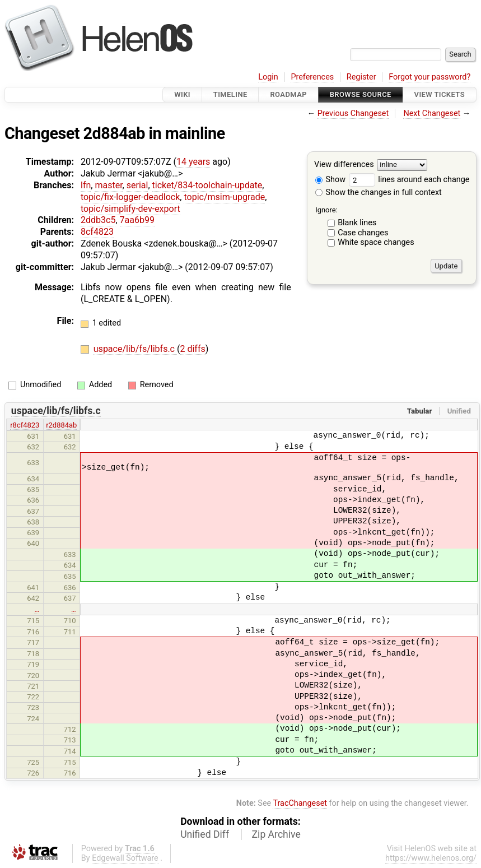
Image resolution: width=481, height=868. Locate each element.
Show (330, 180)
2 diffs (192, 349)
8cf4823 (97, 232)
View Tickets (440, 94)
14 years (193, 162)
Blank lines (357, 223)
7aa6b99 (137, 220)
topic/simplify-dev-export (130, 209)
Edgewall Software (125, 858)
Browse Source (361, 94)
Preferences (312, 77)
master (108, 185)
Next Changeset (432, 113)
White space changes (376, 242)
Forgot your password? (429, 77)
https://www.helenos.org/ (431, 858)
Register (361, 77)
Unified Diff (205, 834)
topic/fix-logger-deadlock (130, 197)
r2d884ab (61, 425)
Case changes (363, 233)
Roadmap (288, 94)
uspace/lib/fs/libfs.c (135, 349)
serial (137, 185)
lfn (86, 185)
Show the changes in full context (379, 192)
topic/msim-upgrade (224, 197)
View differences (344, 165)
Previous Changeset (353, 113)
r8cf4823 (25, 425)
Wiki (182, 94)
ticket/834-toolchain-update (207, 185)
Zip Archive (276, 834)
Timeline (230, 94)
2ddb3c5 (98, 220)
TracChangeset (300, 803)
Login (268, 77)
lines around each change (409, 180)
